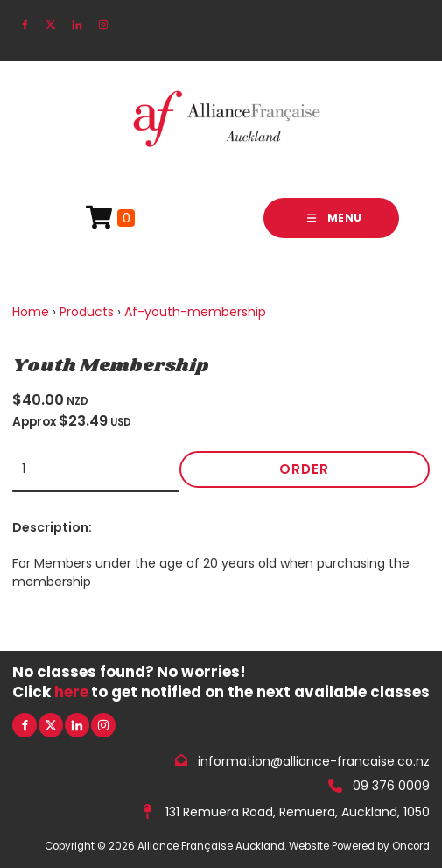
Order (304, 469)
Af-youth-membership (195, 312)
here (71, 692)
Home (31, 312)
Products (87, 312)
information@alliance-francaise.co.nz (314, 760)
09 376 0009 (391, 786)
